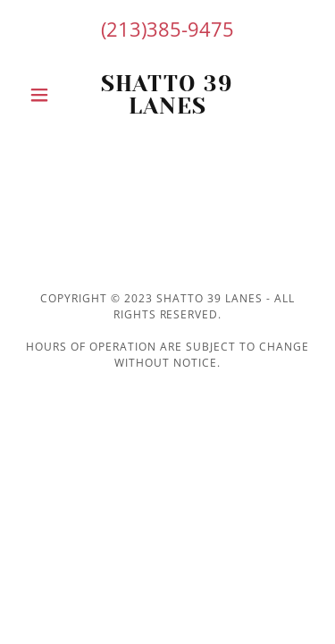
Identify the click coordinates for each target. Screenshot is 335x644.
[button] (43, 95)
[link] (167, 95)
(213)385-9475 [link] (167, 29)
